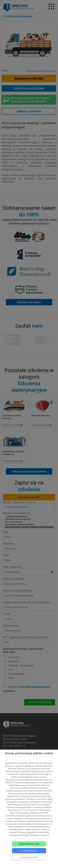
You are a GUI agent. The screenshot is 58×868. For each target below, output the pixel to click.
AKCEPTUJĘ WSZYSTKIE (29, 844)
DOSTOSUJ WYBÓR (29, 857)
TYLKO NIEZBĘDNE (29, 851)
